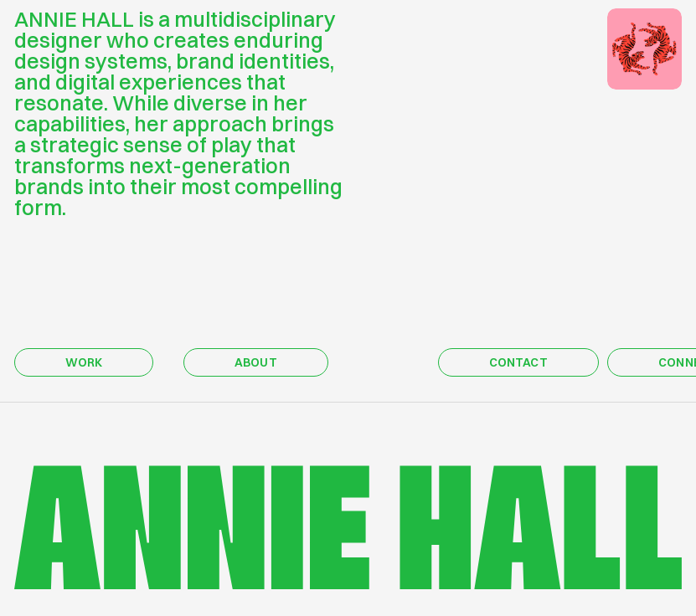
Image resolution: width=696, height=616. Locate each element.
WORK (84, 362)
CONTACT (518, 362)
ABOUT (256, 362)
